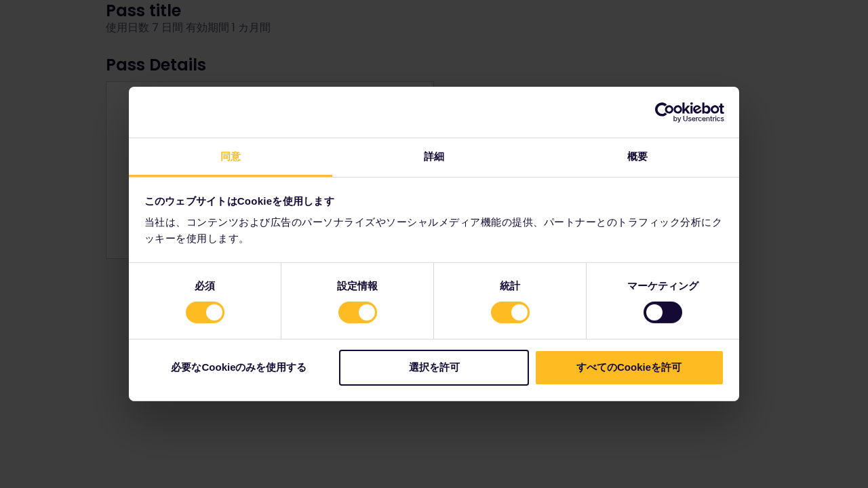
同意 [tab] (231, 156)
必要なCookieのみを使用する (239, 367)
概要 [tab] (637, 156)
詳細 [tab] (434, 156)
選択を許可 (434, 367)
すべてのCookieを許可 (629, 367)
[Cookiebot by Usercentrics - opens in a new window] (665, 112)
